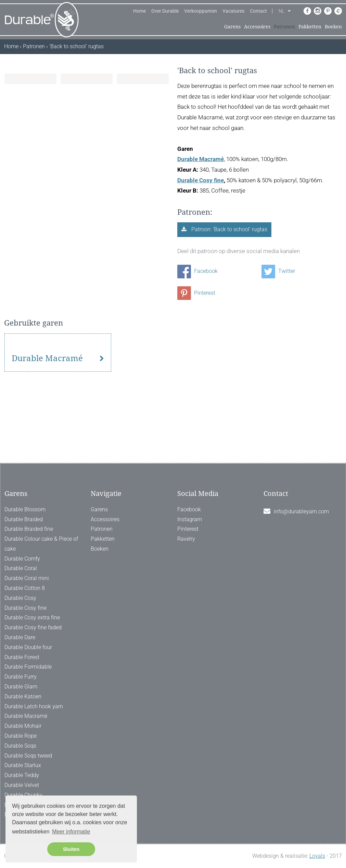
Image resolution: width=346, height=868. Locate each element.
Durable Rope (21, 736)
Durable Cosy (20, 598)
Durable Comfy (22, 559)
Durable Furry (21, 677)
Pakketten (310, 27)
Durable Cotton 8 (25, 588)
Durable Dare (20, 637)
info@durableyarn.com (301, 511)
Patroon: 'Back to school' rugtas (229, 229)
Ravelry (186, 539)
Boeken (333, 27)
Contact (258, 11)
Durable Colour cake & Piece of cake (41, 544)
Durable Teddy (22, 775)
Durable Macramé (201, 159)
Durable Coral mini (27, 578)
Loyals (317, 856)
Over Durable (165, 11)
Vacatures (233, 11)
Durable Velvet (22, 785)
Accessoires (257, 27)
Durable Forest (22, 657)
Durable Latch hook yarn (34, 706)
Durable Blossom (25, 509)
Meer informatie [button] (71, 832)
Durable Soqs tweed (28, 756)
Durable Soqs (20, 746)
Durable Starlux (23, 766)
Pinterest (196, 293)
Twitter (278, 271)
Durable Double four (28, 647)
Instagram (190, 519)
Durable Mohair (23, 726)
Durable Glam (21, 687)
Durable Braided (24, 519)
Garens (232, 27)
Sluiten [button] (71, 849)
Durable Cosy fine (201, 180)
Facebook (197, 271)
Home (139, 11)
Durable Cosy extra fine (32, 618)
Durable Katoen (23, 696)
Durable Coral (21, 569)
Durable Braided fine (29, 529)
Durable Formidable (28, 667)
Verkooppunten (201, 11)
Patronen (284, 27)
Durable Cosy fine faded (33, 627)
